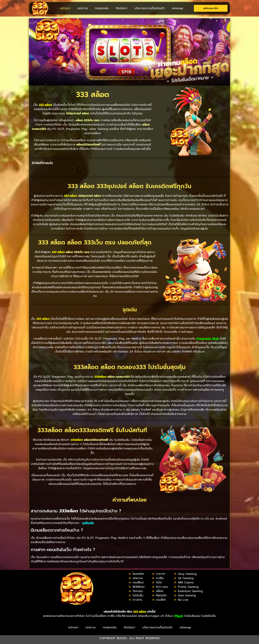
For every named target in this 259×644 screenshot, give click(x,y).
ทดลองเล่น (102, 8)
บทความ (83, 8)
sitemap (177, 8)
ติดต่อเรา (122, 8)
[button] (125, 163)
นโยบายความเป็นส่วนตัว (150, 8)
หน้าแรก (65, 8)
